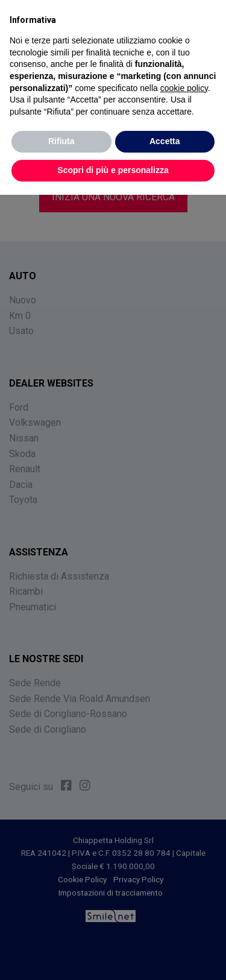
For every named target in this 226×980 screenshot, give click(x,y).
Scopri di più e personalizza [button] (113, 170)
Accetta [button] (165, 141)
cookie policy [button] (184, 87)
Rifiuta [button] (61, 141)
